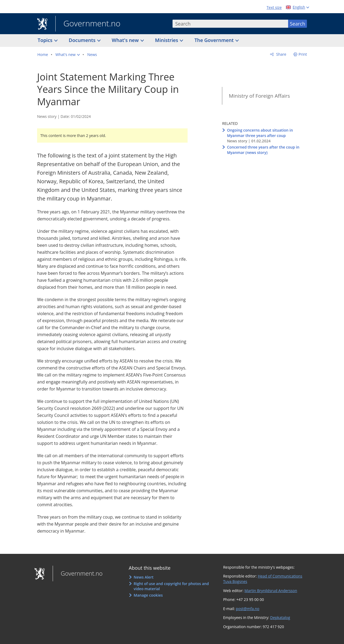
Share (281, 54)
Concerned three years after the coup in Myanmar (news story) (263, 150)
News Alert (144, 577)
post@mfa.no (248, 609)
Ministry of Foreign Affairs (259, 96)
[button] (68, 55)
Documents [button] (83, 40)
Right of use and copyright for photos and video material (171, 586)
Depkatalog (280, 617)
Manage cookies (148, 595)
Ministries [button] (167, 40)
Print (303, 54)
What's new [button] (126, 40)
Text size (274, 7)
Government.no (88, 24)
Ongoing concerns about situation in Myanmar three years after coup (260, 133)
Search (298, 24)
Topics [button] (46, 40)
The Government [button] (215, 40)
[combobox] (230, 24)
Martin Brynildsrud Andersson (271, 591)
